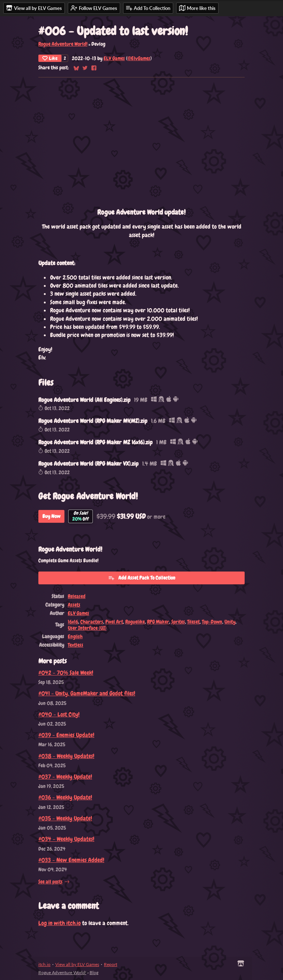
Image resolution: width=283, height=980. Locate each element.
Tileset (193, 622)
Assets (74, 605)
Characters (92, 622)
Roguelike (135, 622)
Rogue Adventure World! (63, 44)
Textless (76, 645)
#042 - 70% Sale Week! (66, 673)
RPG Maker (158, 622)
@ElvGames (139, 58)
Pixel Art (114, 622)
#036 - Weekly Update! (65, 797)
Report (111, 964)
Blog (94, 972)
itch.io (44, 964)
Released (77, 596)
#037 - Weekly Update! (65, 777)
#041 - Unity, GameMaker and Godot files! (87, 693)
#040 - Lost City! (59, 714)
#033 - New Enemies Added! (71, 860)
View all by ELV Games (77, 964)
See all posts (50, 882)
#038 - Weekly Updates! (66, 756)
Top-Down (212, 622)
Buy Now (51, 516)
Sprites (178, 622)
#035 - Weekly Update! (65, 818)
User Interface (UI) (87, 628)
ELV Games (114, 58)
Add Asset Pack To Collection (142, 578)
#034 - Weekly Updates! (66, 839)
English (75, 637)
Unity (230, 622)
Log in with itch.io (60, 923)
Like (50, 58)
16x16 (73, 622)
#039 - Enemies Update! (66, 735)
